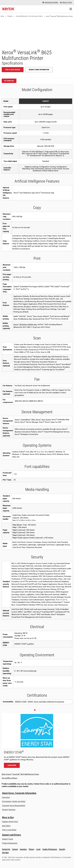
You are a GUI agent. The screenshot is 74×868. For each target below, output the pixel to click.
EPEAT (31, 702)
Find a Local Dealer (9, 830)
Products (10, 16)
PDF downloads (9, 81)
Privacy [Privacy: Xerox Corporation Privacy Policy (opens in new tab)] (31, 849)
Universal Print (38, 319)
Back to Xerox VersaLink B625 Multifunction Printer (20, 774)
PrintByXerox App (25, 319)
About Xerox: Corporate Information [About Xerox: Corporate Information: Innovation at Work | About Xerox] (19, 793)
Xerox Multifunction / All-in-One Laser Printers (29, 16)
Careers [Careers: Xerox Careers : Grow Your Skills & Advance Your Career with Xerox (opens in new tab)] (15, 849)
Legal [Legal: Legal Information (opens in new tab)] (38, 849)
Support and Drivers (12, 835)
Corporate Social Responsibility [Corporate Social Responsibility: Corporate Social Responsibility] (14, 806)
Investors (23, 849)
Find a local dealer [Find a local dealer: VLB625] (13, 70)
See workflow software (9, 778)
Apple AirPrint (20, 316)
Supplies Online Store (10, 822)
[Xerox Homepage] (9, 9)
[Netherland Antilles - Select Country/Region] (50, 2)
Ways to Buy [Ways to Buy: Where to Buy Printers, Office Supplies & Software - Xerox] (8, 817)
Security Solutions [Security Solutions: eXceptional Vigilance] (9, 810)
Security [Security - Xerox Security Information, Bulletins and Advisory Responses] (62, 849)
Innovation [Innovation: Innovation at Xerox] (6, 797)
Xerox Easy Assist (35, 316)
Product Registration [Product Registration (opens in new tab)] (10, 843)
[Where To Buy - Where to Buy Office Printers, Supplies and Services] (66, 2)
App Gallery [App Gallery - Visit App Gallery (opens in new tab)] (6, 826)
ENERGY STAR (21, 702)
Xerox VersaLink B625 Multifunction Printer (59, 16)
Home (2, 16)
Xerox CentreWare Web (25, 420)
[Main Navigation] (71, 9)
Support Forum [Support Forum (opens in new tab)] (8, 839)
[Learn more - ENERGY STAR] (37, 742)
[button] (35, 710)
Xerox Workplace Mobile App (25, 325)
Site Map (5, 853)
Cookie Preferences (50, 849)
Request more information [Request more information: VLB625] (39, 70)
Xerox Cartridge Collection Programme (49, 702)
